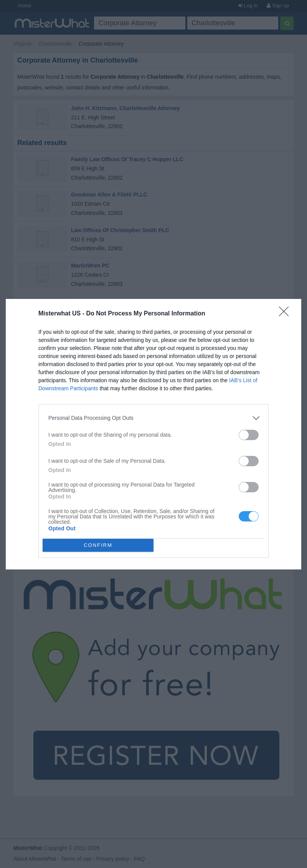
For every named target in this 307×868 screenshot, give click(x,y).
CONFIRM (98, 545)
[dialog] (153, 434)
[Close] (286, 314)
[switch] (249, 435)
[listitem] (153, 418)
